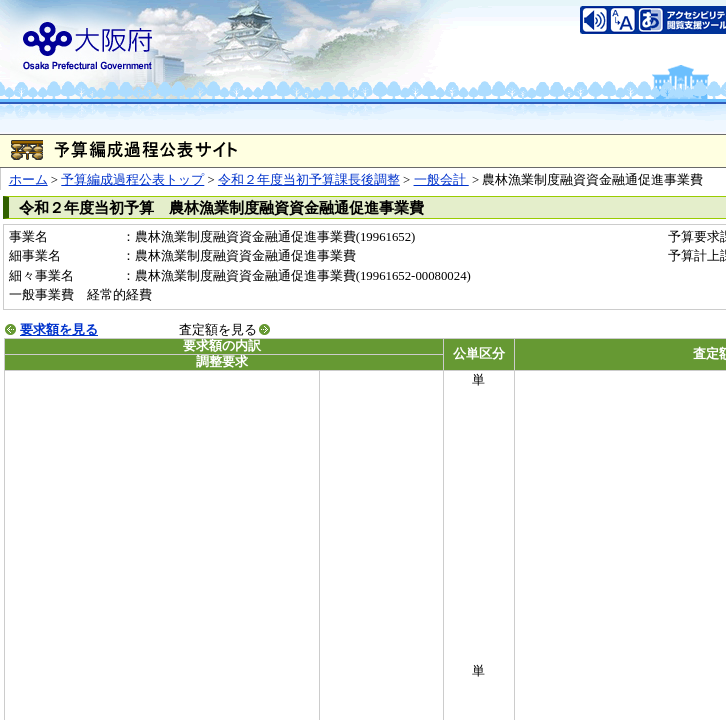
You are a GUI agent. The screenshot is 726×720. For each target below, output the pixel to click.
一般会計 (441, 180)
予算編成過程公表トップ (132, 180)
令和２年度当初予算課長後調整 (309, 180)
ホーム (28, 180)
